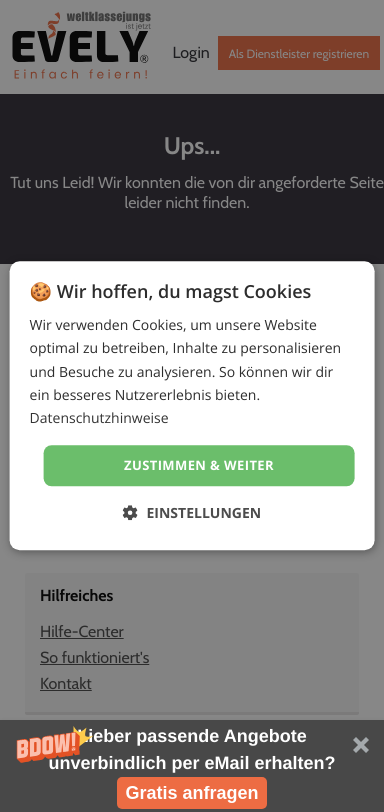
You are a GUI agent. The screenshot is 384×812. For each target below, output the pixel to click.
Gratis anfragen (191, 793)
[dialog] (192, 405)
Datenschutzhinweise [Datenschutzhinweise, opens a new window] (99, 418)
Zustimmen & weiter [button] (199, 465)
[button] (192, 766)
